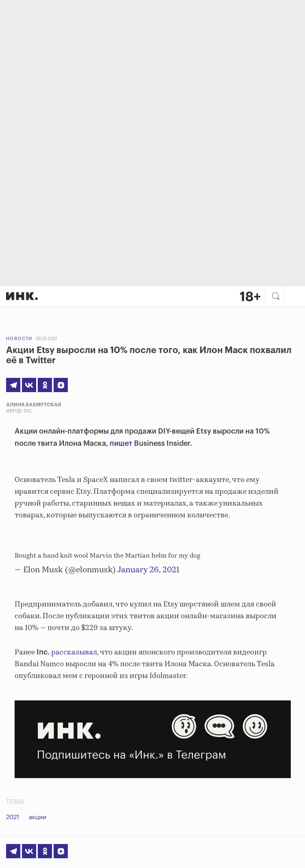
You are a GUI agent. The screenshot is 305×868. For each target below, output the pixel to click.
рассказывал (74, 652)
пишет (121, 443)
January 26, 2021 (148, 570)
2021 (13, 817)
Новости (19, 339)
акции (38, 817)
